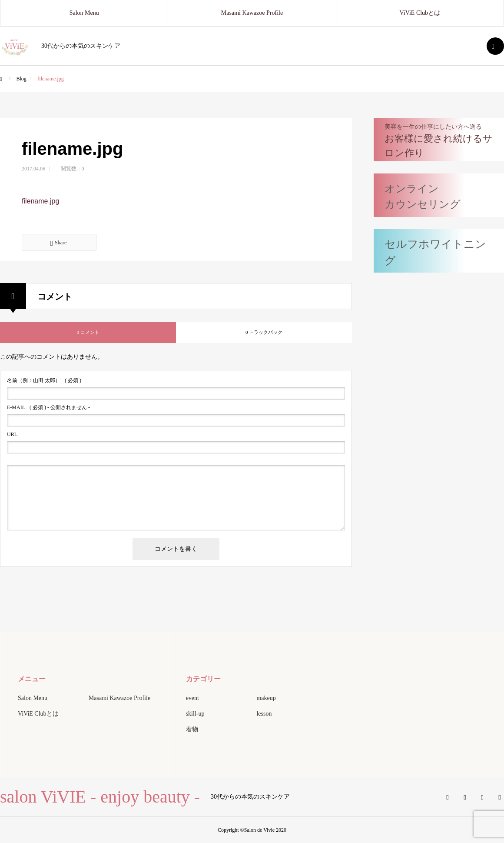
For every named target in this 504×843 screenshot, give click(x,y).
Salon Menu (84, 13)
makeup (266, 698)
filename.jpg (40, 201)
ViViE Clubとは (420, 13)
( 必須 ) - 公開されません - (48, 407)
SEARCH (495, 46)
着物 (192, 729)
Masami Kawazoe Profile (252, 13)
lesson (264, 714)
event (192, 698)
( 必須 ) (44, 380)
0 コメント (88, 332)
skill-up (195, 714)
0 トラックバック (264, 332)
